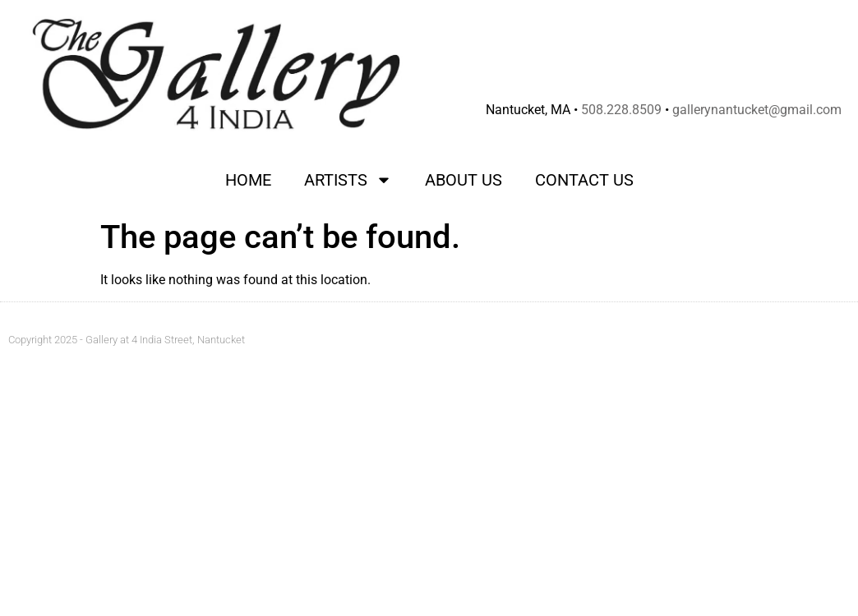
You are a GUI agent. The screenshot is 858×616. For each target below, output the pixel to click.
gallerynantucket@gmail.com (757, 110)
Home (248, 180)
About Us (464, 180)
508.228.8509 (621, 110)
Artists (348, 180)
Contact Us (584, 180)
